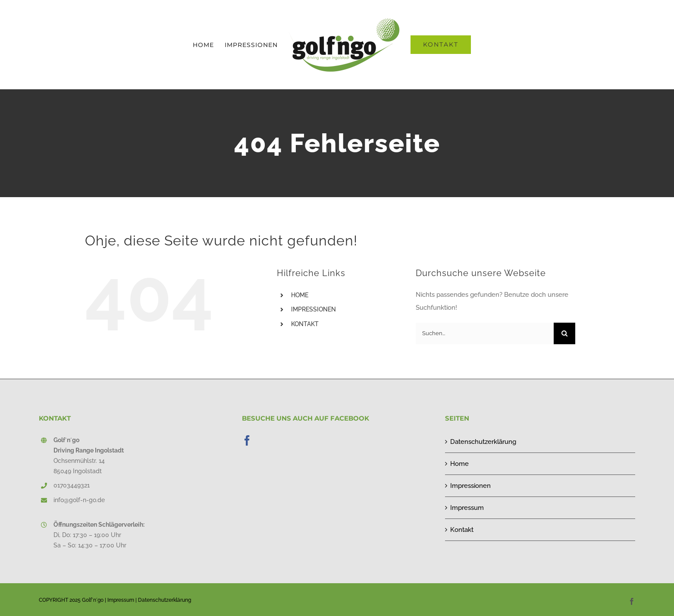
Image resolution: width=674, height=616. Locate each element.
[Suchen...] (485, 333)
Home (459, 464)
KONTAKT (305, 324)
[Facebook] (247, 440)
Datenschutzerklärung (483, 442)
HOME (300, 295)
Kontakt (462, 530)
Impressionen (470, 486)
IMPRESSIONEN (313, 309)
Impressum (467, 508)
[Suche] (564, 333)
